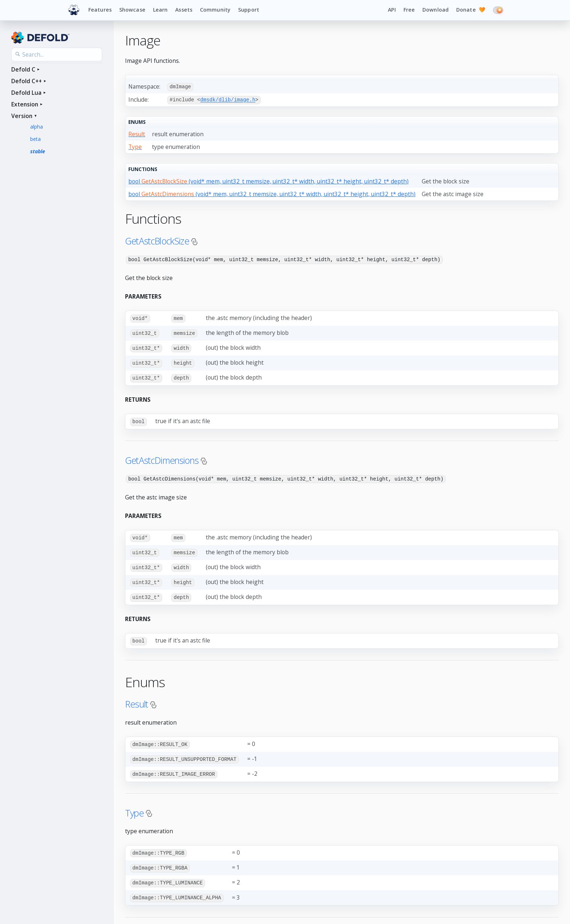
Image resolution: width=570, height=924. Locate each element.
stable (38, 151)
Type (134, 807)
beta (35, 139)
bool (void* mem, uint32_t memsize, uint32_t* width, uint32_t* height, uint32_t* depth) (268, 181)
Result (137, 699)
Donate (471, 10)
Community (215, 10)
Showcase (132, 10)
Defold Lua (26, 93)
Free (409, 10)
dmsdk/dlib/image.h (228, 99)
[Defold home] (74, 10)
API (392, 10)
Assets (184, 10)
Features (100, 10)
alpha (37, 127)
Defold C (23, 69)
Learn (160, 10)
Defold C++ (27, 81)
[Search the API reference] (57, 54)
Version (22, 116)
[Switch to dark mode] (498, 10)
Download (435, 10)
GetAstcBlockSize (157, 240)
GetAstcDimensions (162, 457)
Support (249, 10)
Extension (25, 104)
